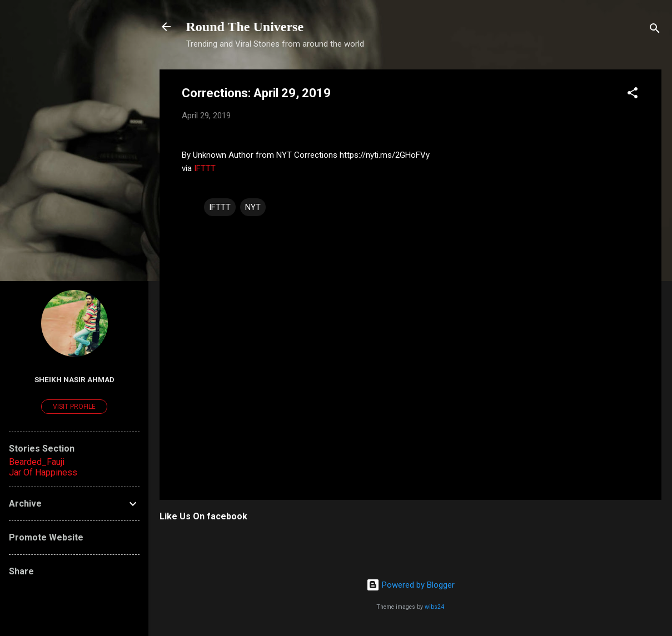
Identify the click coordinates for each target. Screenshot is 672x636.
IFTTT (205, 168)
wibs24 (434, 607)
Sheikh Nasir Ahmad (74, 379)
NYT (253, 207)
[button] (633, 95)
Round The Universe (245, 27)
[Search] (655, 30)
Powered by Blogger (410, 585)
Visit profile (74, 407)
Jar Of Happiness (43, 472)
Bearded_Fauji (37, 462)
